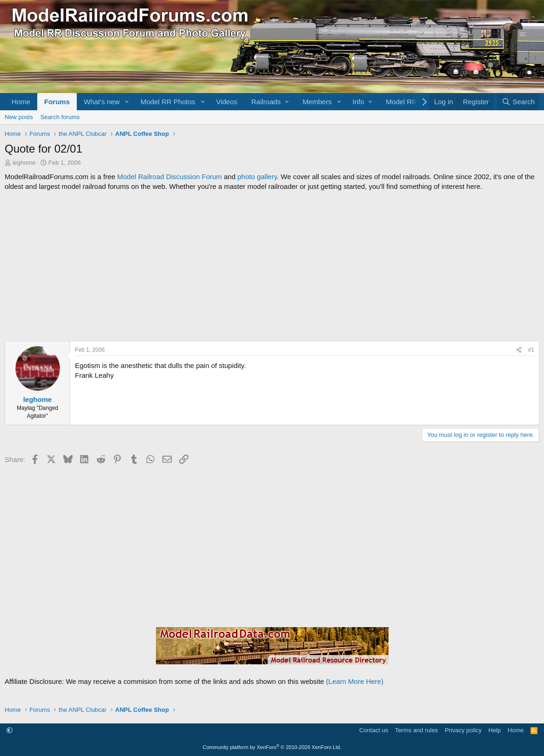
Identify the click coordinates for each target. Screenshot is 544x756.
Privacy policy (463, 730)
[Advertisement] (272, 266)
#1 (531, 350)
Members (317, 102)
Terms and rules (416, 730)
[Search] (518, 102)
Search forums (60, 117)
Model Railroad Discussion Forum (170, 177)
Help (495, 730)
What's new (102, 102)
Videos (227, 102)
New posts (19, 117)
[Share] (519, 350)
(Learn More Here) (355, 681)
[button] (127, 102)
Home (21, 102)
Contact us (374, 730)
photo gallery (257, 177)
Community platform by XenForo (272, 747)
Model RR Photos (168, 102)
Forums (57, 102)
